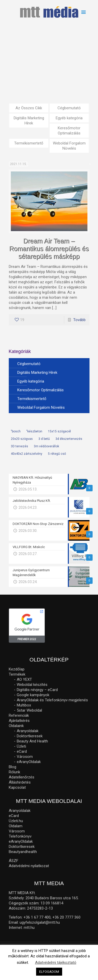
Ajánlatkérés (19, 721)
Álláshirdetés (20, 782)
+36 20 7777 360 (66, 917)
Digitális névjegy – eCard (37, 690)
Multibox (24, 705)
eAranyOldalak (29, 762)
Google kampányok (33, 695)
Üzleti (21, 746)
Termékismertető (29, 143)
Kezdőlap (17, 669)
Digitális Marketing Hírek (29, 121)
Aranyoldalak (28, 731)
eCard (22, 751)
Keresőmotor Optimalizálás (69, 131)
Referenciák (19, 715)
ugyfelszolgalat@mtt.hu (40, 922)
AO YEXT (24, 679)
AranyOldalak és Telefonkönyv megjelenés (52, 700)
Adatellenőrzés (22, 777)
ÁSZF (14, 861)
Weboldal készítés (32, 685)
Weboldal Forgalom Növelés (69, 146)
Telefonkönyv (20, 836)
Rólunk (14, 772)
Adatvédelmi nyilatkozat (29, 866)
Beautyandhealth (23, 852)
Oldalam (16, 826)
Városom (25, 757)
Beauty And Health (32, 741)
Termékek (17, 674)
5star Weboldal (29, 710)
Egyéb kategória (69, 118)
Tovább (79, 320)
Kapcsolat (17, 787)
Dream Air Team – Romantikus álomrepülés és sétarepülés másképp (49, 249)
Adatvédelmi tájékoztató (56, 963)
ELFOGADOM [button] (49, 972)
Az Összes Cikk (29, 108)
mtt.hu (29, 928)
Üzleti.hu (16, 821)
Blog (13, 767)
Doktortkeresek (30, 736)
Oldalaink (16, 726)
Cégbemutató (69, 108)
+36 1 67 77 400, (37, 917)
